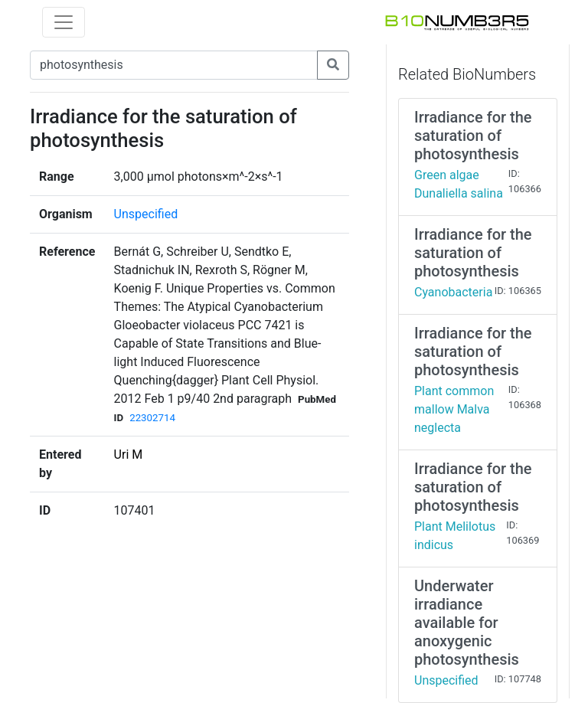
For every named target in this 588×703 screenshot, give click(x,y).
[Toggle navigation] (64, 22)
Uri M (129, 454)
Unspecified (146, 214)
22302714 (152, 418)
